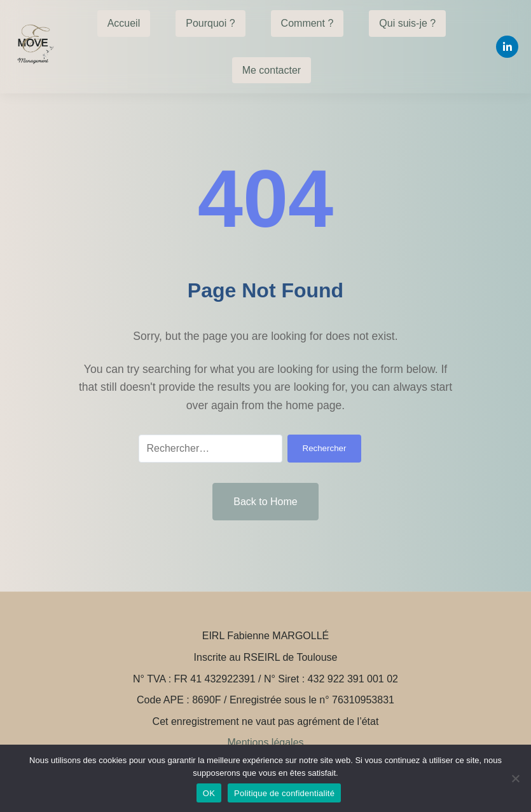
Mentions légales (265, 742)
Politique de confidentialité (284, 793)
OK (209, 793)
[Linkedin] (507, 47)
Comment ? (307, 23)
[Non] (515, 778)
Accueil (124, 23)
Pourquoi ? (210, 23)
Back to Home (265, 502)
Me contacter (272, 70)
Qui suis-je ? (407, 23)
